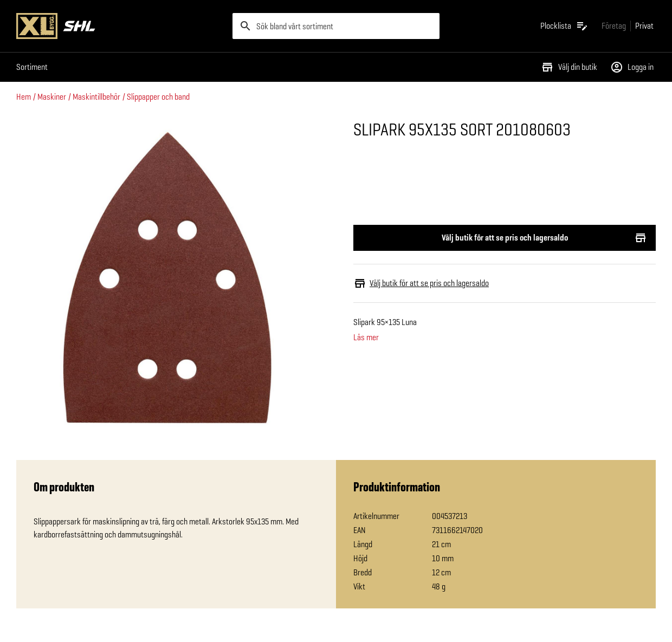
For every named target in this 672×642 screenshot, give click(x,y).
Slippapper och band (158, 97)
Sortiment (32, 67)
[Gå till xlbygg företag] (614, 26)
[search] (336, 26)
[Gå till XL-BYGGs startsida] (120, 26)
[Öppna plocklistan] (564, 26)
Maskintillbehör (96, 97)
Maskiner (52, 97)
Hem (24, 97)
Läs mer (366, 338)
